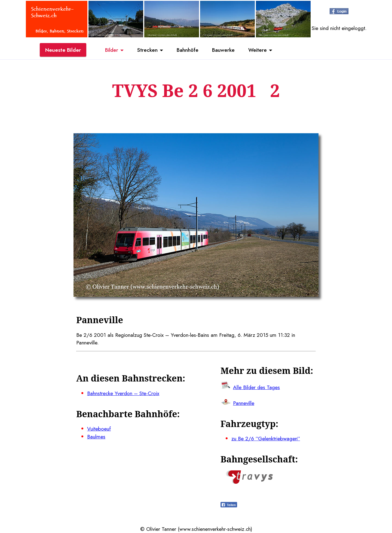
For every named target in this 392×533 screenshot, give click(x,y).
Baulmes (96, 437)
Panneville (244, 403)
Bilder (112, 50)
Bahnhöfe (188, 50)
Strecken (147, 50)
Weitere (258, 50)
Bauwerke (223, 50)
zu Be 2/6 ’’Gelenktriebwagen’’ (266, 438)
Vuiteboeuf (99, 429)
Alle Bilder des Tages (256, 387)
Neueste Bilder (63, 50)
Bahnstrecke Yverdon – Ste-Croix (123, 393)
